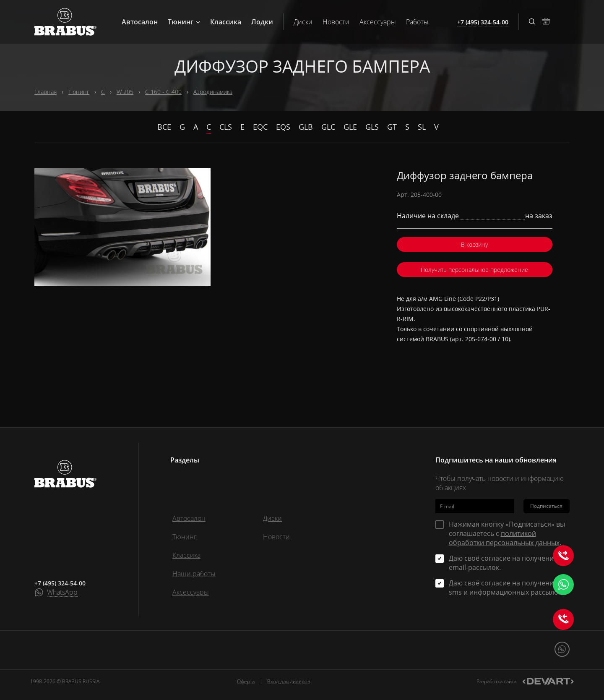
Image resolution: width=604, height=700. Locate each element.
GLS (372, 127)
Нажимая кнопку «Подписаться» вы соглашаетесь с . (507, 533)
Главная (46, 92)
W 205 (125, 92)
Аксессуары (378, 22)
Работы (417, 22)
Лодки (262, 22)
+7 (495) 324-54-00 (60, 583)
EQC (260, 127)
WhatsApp (62, 593)
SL (422, 127)
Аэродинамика (213, 92)
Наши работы (194, 574)
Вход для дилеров (289, 681)
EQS (283, 127)
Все (164, 127)
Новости (336, 22)
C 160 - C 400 (163, 92)
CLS (226, 127)
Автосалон (140, 22)
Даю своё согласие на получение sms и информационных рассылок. (506, 588)
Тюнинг (184, 22)
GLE (350, 127)
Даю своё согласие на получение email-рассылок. (503, 563)
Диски (303, 22)
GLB (306, 127)
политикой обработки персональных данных (504, 538)
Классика (226, 22)
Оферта (246, 681)
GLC (328, 127)
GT (392, 127)
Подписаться (546, 506)
